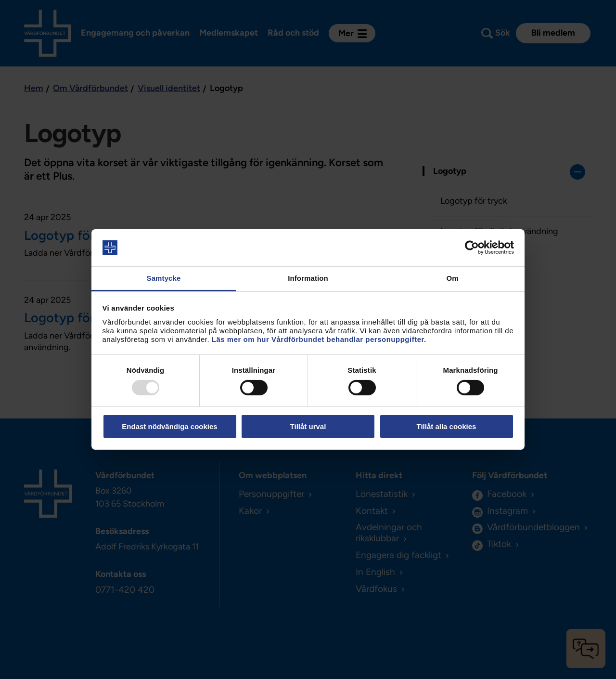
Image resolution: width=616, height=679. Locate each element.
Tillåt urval (308, 426)
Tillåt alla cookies (447, 426)
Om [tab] (452, 278)
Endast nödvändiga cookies (169, 426)
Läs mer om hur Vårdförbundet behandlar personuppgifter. (319, 339)
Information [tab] (308, 278)
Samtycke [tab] (164, 278)
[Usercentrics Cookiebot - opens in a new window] (472, 248)
